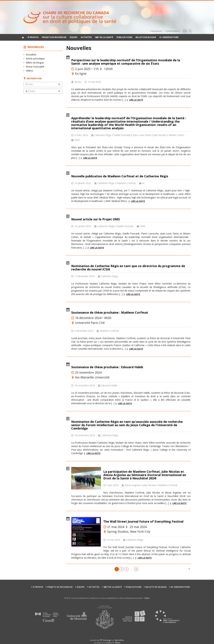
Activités (86, 37)
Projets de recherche (54, 37)
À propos (33, 37)
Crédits (147, 598)
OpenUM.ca (119, 640)
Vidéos (30, 71)
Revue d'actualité (35, 67)
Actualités (31, 55)
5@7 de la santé (104, 37)
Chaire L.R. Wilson (113, 643)
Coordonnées (173, 31)
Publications (124, 37)
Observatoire (169, 37)
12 (136, 569)
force (107, 640)
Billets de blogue (146, 37)
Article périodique (35, 59)
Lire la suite (136, 100)
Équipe (74, 37)
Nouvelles (157, 31)
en (185, 31)
